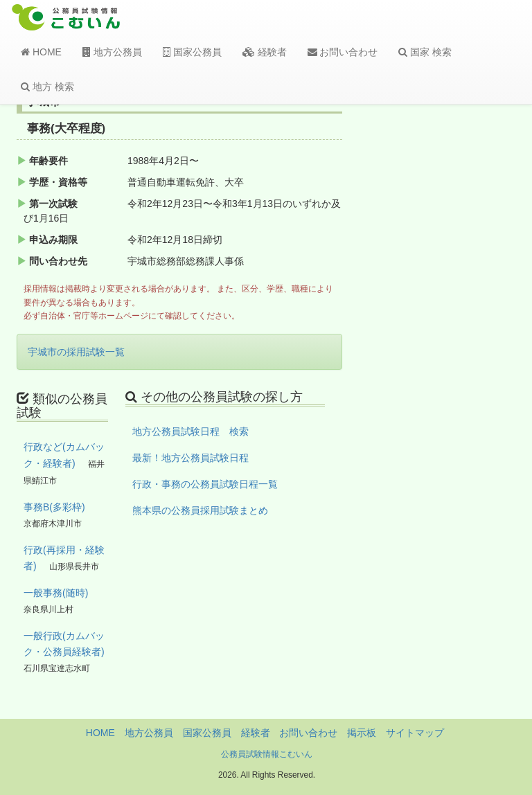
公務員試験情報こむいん (267, 754)
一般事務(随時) (56, 593)
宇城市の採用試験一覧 (76, 352)
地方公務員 (112, 52)
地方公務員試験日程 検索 (190, 431)
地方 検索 (47, 87)
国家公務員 (192, 52)
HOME (41, 52)
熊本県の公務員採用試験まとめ (200, 510)
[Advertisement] (461, 321)
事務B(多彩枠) (54, 507)
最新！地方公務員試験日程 (190, 458)
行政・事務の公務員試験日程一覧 (205, 484)
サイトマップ (415, 733)
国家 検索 (425, 52)
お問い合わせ (343, 52)
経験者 (265, 52)
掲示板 (362, 733)
